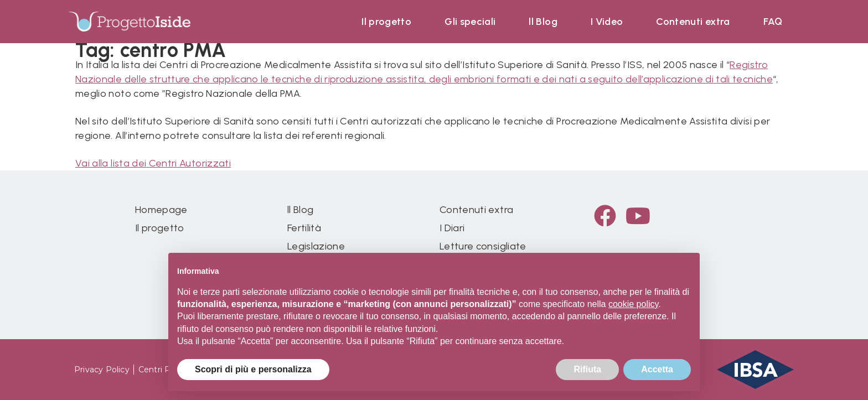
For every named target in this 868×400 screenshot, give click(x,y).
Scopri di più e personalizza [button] (253, 369)
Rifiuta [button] (587, 369)
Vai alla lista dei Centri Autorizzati (153, 163)
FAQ (773, 22)
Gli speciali (470, 22)
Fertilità (304, 228)
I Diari (452, 228)
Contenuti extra (693, 22)
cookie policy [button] (633, 304)
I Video (607, 22)
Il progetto (386, 22)
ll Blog (543, 22)
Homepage (161, 210)
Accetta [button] (657, 369)
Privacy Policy (102, 370)
